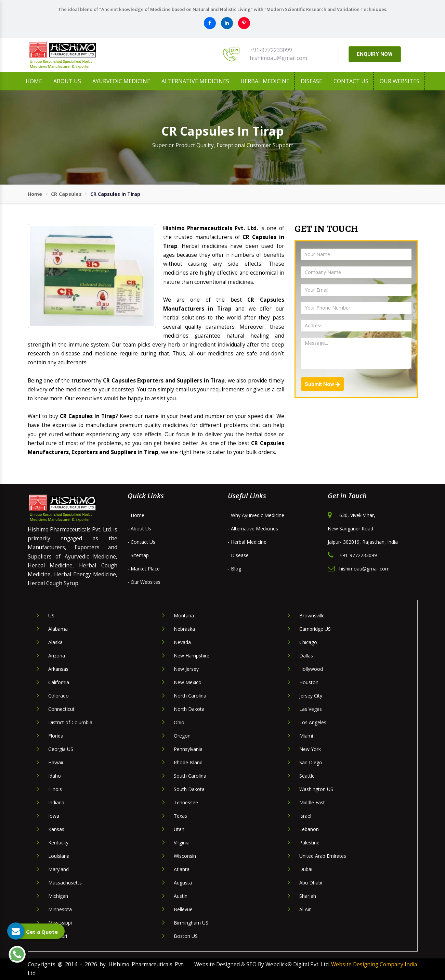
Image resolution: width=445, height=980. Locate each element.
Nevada (182, 642)
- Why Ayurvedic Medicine (256, 515)
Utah (179, 829)
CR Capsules (66, 194)
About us (67, 81)
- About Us (139, 529)
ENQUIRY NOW (375, 54)
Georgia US (61, 749)
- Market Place (144, 569)
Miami (306, 736)
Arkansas (58, 669)
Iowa (54, 816)
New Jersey (186, 669)
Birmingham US (191, 923)
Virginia (182, 843)
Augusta (183, 883)
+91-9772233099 (271, 50)
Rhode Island (188, 762)
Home (34, 81)
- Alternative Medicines (253, 529)
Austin (181, 896)
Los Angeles (313, 722)
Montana (184, 615)
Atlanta (182, 869)
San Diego (311, 762)
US (51, 615)
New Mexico (188, 682)
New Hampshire (192, 656)
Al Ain (305, 909)
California (59, 682)
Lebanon (309, 829)
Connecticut (61, 709)
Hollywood (311, 669)
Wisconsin (185, 856)
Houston (309, 682)
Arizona (57, 656)
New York (310, 749)
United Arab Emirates (323, 856)
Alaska (55, 642)
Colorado (58, 696)
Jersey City (311, 696)
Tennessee (186, 802)
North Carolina (190, 696)
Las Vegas (311, 709)
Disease (311, 81)
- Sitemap (138, 555)
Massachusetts (65, 883)
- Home (136, 515)
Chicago (308, 642)
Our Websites (400, 81)
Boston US (186, 936)
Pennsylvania (188, 749)
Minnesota (60, 909)
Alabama (58, 629)
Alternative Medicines (195, 81)
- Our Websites (144, 582)
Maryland (58, 869)
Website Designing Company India (374, 964)
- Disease (238, 555)
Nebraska (184, 629)
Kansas (56, 829)
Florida (56, 736)
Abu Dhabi (311, 883)
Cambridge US (315, 629)
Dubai (306, 869)
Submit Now (322, 384)
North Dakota (189, 709)
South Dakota (189, 789)
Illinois (55, 789)
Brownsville (312, 615)
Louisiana (59, 856)
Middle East (312, 802)
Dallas (306, 656)
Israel (305, 816)
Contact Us (351, 81)
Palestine (309, 843)
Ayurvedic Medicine (121, 81)
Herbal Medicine (265, 81)
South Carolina (190, 776)
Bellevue (183, 909)
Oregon (182, 736)
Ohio (179, 722)
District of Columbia (70, 722)
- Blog (234, 569)
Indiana (56, 802)
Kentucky (58, 843)
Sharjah (308, 896)
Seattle (307, 776)
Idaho (55, 776)
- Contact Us (141, 542)
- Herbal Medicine (247, 542)
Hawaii (56, 762)
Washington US (316, 789)
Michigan (58, 896)
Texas (180, 816)
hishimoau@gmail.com (278, 58)
